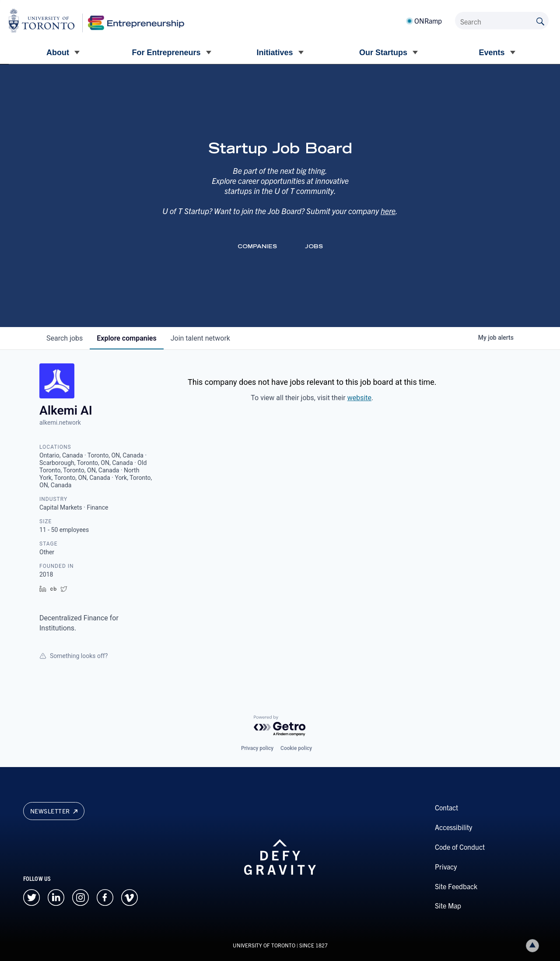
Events (492, 53)
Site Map (448, 905)
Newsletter (54, 811)
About (58, 53)
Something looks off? (73, 656)
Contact (446, 807)
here (388, 211)
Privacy (446, 866)
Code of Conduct (460, 847)
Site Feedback (456, 886)
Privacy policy (257, 748)
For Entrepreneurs (166, 53)
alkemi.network (60, 422)
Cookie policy (296, 748)
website (359, 398)
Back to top (534, 945)
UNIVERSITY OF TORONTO (264, 945)
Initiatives (275, 53)
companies (126, 338)
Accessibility (453, 827)
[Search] (502, 21)
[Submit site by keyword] (540, 21)
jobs (65, 338)
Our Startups (383, 53)
